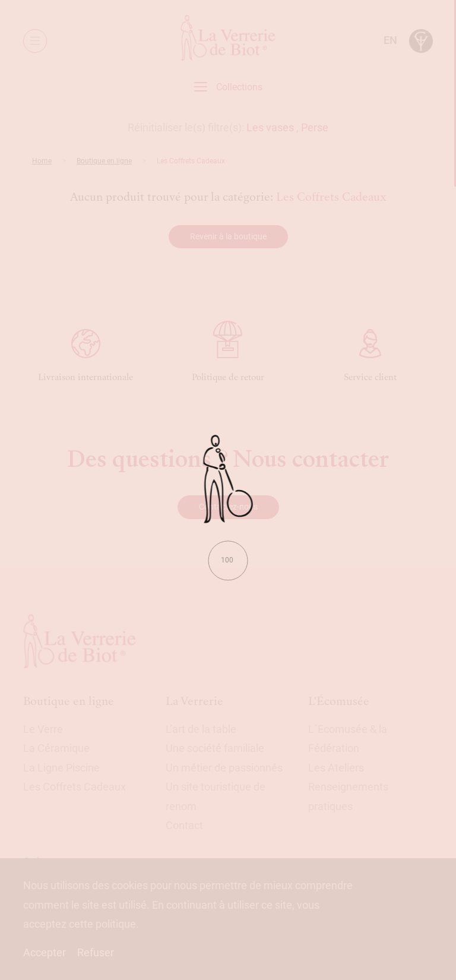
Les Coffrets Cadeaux (75, 787)
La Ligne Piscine (61, 768)
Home (42, 161)
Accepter (45, 952)
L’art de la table (201, 729)
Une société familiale (215, 748)
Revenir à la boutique (228, 236)
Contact (184, 825)
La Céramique (56, 748)
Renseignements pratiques (348, 796)
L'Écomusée (339, 701)
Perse (315, 127)
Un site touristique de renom (216, 796)
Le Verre (43, 729)
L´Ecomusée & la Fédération (348, 739)
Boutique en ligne (104, 161)
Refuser (96, 952)
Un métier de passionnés (224, 768)
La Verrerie (194, 701)
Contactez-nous (228, 507)
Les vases (270, 127)
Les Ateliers (336, 768)
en (390, 40)
